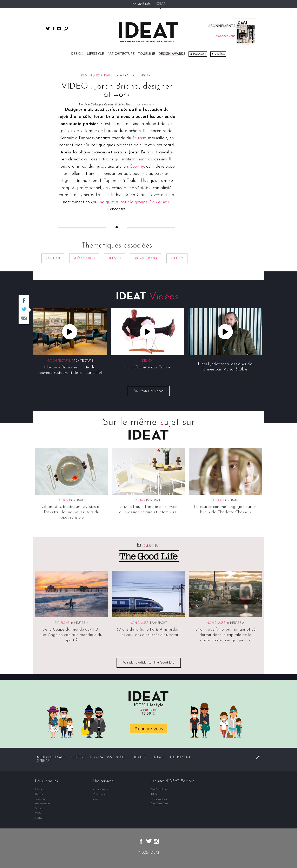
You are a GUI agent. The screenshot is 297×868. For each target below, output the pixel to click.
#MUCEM (177, 258)
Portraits (104, 76)
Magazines (99, 794)
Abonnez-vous (148, 729)
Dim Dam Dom (160, 804)
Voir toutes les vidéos (149, 391)
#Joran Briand (146, 258)
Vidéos (220, 54)
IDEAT (161, 4)
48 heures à (79, 623)
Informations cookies (108, 758)
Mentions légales (52, 758)
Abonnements (101, 789)
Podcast (200, 54)
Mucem (140, 138)
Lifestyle (95, 54)
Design (77, 54)
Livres (96, 799)
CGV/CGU (78, 758)
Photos (39, 818)
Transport (158, 623)
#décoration (84, 258)
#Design (115, 258)
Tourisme (147, 54)
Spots (38, 808)
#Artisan (53, 258)
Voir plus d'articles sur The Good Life (149, 663)
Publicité (138, 758)
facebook (54, 29)
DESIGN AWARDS (172, 54)
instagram (59, 29)
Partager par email (24, 318)
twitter (48, 29)
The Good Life (141, 4)
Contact (157, 758)
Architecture (82, 361)
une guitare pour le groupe (134, 202)
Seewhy (137, 166)
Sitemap (43, 761)
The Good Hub (159, 799)
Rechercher (66, 29)
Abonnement (180, 758)
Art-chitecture (121, 54)
